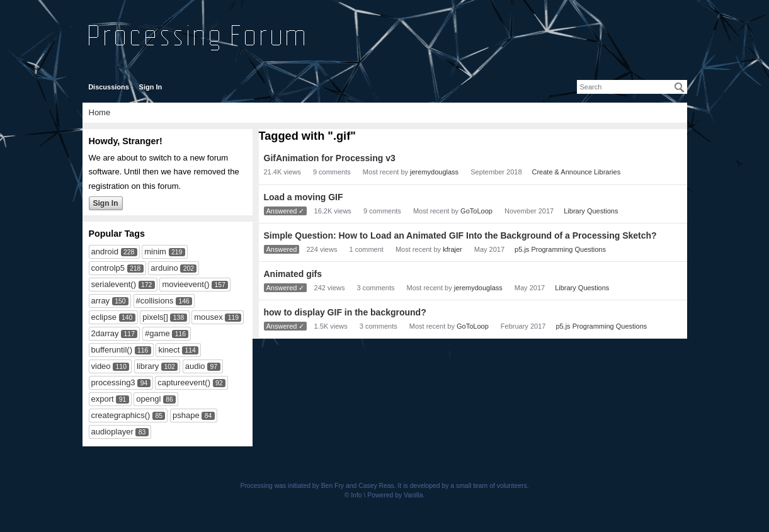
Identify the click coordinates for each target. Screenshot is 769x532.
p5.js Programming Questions (560, 249)
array (101, 301)
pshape (186, 415)
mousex (208, 317)
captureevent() (184, 382)
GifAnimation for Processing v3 (330, 158)
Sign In (151, 87)
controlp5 (108, 268)
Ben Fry (333, 486)
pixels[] (155, 317)
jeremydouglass (434, 172)
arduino (164, 268)
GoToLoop (476, 211)
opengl (148, 399)
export (103, 399)
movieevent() (185, 284)
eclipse (104, 317)
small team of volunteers (492, 486)
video (101, 366)
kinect (169, 350)
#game (157, 333)
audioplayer (112, 432)
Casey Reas (376, 486)
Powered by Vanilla (395, 495)
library (148, 366)
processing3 (113, 382)
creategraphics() (121, 415)
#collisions (155, 301)
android (105, 252)
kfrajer (453, 249)
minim (155, 252)
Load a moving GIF (304, 197)
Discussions (109, 87)
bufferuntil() (112, 350)
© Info (353, 495)
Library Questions (591, 211)
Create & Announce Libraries (577, 172)
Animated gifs (293, 274)
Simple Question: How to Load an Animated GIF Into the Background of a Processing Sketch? (460, 235)
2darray (105, 333)
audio (195, 366)
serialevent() (114, 284)
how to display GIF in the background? (345, 312)
